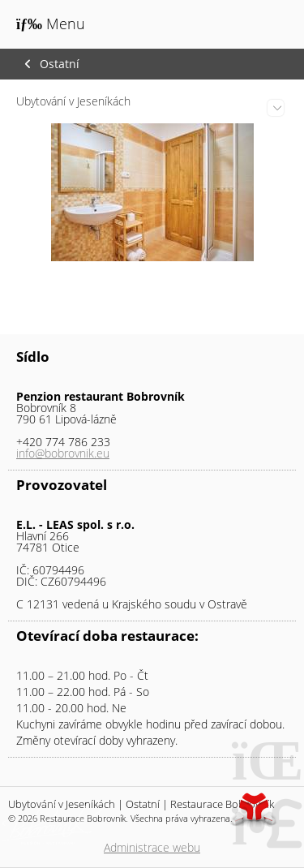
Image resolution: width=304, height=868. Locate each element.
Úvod (251, 26)
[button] (51, 24)
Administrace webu (152, 847)
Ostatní (60, 64)
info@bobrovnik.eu (63, 453)
